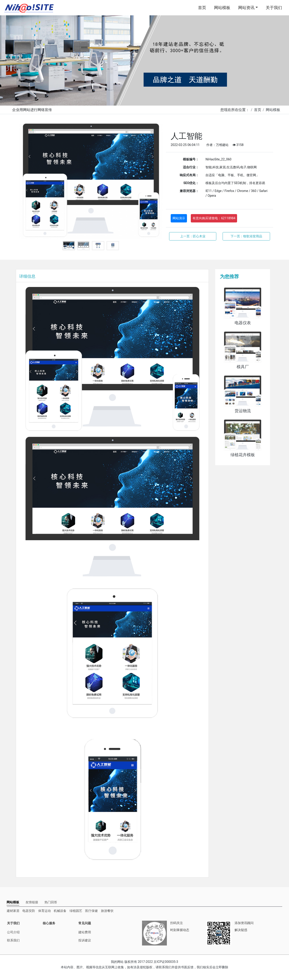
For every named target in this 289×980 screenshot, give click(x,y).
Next (156, 181)
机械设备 (60, 911)
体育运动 (44, 911)
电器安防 (29, 911)
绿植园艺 (76, 911)
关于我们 (274, 8)
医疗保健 (91, 911)
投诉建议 (85, 940)
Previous (26, 181)
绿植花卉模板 (243, 455)
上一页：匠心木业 (193, 236)
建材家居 (13, 911)
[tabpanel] (91, 181)
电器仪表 (243, 323)
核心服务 (49, 923)
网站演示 (179, 218)
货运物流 (243, 411)
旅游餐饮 (107, 911)
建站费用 (85, 932)
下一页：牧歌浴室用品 (246, 236)
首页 (202, 8)
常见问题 (85, 923)
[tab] (13, 902)
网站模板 (222, 8)
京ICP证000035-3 (166, 962)
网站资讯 (246, 8)
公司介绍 (13, 932)
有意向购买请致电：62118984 (214, 218)
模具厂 (243, 367)
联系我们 (13, 940)
